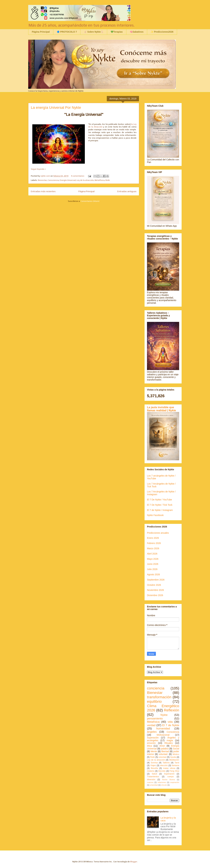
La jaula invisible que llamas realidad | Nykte (161, 409)
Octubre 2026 (154, 585)
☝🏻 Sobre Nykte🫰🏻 (94, 32)
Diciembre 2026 (155, 595)
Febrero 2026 (154, 543)
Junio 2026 (153, 564)
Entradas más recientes (43, 191)
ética (149, 746)
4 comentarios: (78, 176)
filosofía (154, 768)
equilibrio (154, 701)
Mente (154, 751)
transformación (159, 697)
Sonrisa (154, 763)
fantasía (175, 765)
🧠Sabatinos (137, 32)
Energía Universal (68, 180)
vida (170, 722)
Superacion (169, 774)
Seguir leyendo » (38, 169)
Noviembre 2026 (155, 590)
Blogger (134, 862)
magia (170, 740)
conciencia (156, 688)
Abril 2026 (152, 554)
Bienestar (42, 180)
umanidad (154, 785)
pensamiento (155, 719)
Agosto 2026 (153, 574)
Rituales (169, 743)
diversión (151, 780)
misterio (151, 771)
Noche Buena (168, 780)
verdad (151, 725)
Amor (162, 746)
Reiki (108, 180)
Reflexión (172, 710)
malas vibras (169, 768)
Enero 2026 (153, 538)
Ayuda (173, 757)
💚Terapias (117, 32)
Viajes (153, 765)
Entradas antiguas (127, 191)
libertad (165, 751)
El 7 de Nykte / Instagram (160, 510)
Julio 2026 (152, 569)
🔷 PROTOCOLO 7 (67, 32)
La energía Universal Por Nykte (56, 108)
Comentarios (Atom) (90, 201)
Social (176, 749)
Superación (153, 738)
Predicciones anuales (158, 533)
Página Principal (41, 32)
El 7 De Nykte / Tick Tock (160, 505)
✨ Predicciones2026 (162, 32)
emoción (151, 743)
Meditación (174, 760)
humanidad (163, 729)
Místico (176, 754)
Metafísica (100, 180)
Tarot (177, 763)
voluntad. (163, 754)
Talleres (166, 763)
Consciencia (53, 180)
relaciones (162, 782)
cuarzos (150, 782)
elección (164, 765)
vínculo (164, 785)
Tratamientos (153, 777)
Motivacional (163, 735)
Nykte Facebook (155, 515)
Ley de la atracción (85, 180)
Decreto (162, 771)
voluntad (162, 757)
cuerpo (171, 777)
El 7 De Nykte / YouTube (159, 500)
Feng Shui (174, 771)
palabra (165, 749)
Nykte (164, 715)
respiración (175, 782)
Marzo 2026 (153, 548)
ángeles (152, 732)
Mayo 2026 (153, 559)
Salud (154, 774)
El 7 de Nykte (171, 725)
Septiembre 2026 (156, 580)
